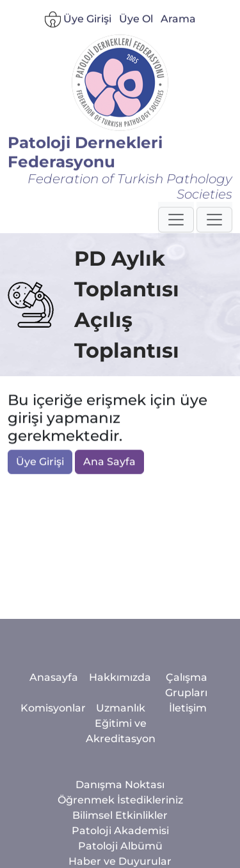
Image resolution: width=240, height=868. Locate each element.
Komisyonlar (53, 763)
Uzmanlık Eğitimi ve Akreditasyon (121, 778)
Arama (178, 26)
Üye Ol (136, 26)
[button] (176, 226)
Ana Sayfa (109, 463)
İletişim (188, 763)
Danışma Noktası (120, 840)
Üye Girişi (78, 27)
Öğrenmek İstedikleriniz (120, 855)
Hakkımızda (120, 732)
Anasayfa (54, 732)
